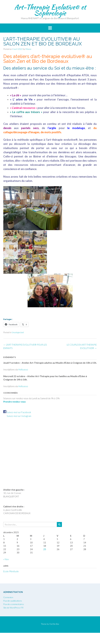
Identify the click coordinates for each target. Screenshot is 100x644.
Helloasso (23, 369)
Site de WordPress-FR (13, 608)
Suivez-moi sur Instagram (17, 416)
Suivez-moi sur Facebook (17, 412)
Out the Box (54, 624)
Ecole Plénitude (11, 571)
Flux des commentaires (14, 604)
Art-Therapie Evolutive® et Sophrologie (50, 10)
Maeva (28, 49)
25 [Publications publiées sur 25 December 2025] (45, 549)
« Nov (6, 559)
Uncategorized (18, 332)
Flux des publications (13, 601)
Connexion (8, 597)
